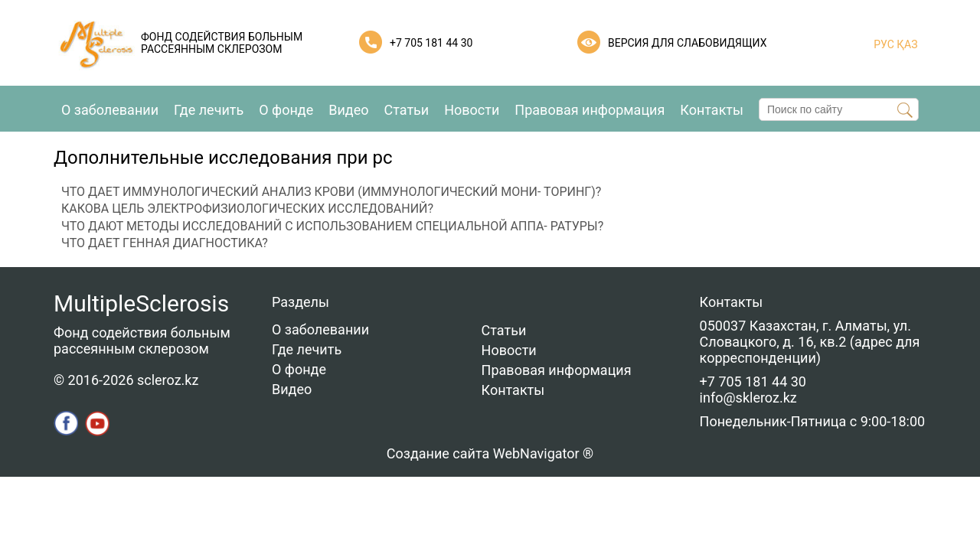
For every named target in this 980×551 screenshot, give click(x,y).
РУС (884, 44)
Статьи (407, 110)
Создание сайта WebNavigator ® (490, 453)
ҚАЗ (906, 44)
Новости (472, 110)
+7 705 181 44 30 (431, 43)
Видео (348, 110)
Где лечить (209, 110)
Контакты (712, 110)
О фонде (286, 110)
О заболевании (110, 110)
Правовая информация (590, 110)
